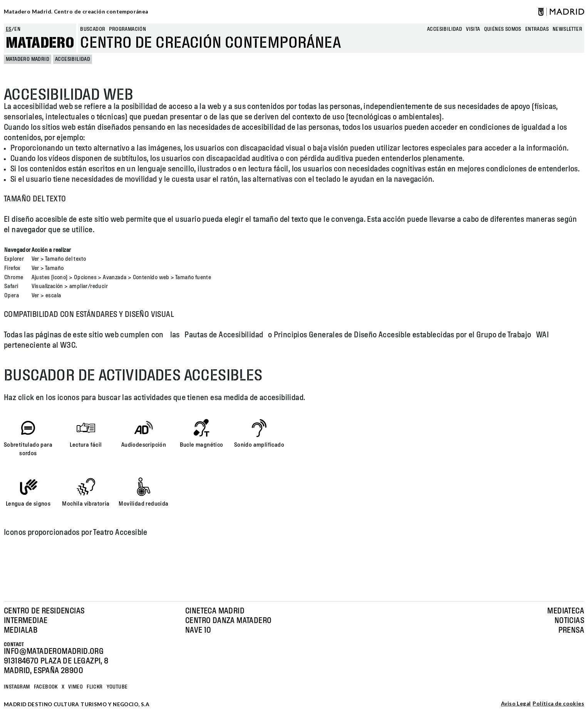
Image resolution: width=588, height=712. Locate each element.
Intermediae (26, 621)
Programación (127, 29)
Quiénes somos (503, 29)
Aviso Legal (516, 704)
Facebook (46, 687)
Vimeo (75, 687)
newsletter (567, 29)
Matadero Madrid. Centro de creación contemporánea (76, 12)
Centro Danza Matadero (228, 621)
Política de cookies (558, 704)
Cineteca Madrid (215, 611)
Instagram (17, 687)
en (17, 29)
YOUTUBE (117, 687)
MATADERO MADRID (28, 59)
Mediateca (566, 611)
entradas (537, 29)
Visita (473, 29)
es (9, 29)
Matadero (40, 43)
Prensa (571, 630)
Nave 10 (198, 630)
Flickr (95, 687)
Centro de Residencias (44, 611)
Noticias (569, 621)
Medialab (21, 630)
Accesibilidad (445, 29)
